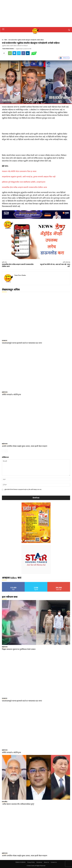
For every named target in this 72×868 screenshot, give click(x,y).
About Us (46, 862)
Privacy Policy (31, 862)
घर (3, 40)
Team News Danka (8, 49)
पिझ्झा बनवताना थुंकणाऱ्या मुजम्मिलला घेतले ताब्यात (19, 649)
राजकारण (5, 341)
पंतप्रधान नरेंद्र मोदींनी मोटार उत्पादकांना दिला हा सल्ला (19, 171)
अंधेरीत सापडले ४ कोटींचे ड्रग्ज (11, 395)
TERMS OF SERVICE (20, 862)
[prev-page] (3, 451)
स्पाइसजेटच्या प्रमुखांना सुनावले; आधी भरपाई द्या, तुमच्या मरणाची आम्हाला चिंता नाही (29, 177)
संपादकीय (5, 802)
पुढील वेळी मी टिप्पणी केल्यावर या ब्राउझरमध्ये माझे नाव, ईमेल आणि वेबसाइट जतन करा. (23, 490)
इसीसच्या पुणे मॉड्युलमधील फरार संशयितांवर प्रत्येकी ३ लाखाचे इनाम (24, 182)
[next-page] (6, 451)
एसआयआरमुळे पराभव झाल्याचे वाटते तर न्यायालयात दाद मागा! (22, 343)
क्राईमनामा (5, 392)
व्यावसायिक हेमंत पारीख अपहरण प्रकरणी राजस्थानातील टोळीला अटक (24, 187)
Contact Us (54, 862)
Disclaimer (39, 862)
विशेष (6, 40)
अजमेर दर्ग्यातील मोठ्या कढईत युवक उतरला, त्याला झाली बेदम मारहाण (25, 446)
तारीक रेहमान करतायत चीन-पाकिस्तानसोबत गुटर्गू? (18, 804)
